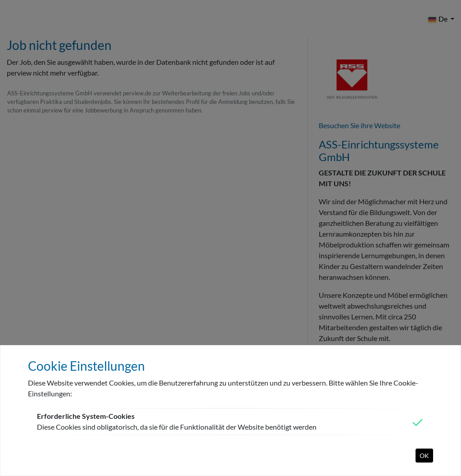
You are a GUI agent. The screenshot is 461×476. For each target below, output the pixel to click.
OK (424, 456)
